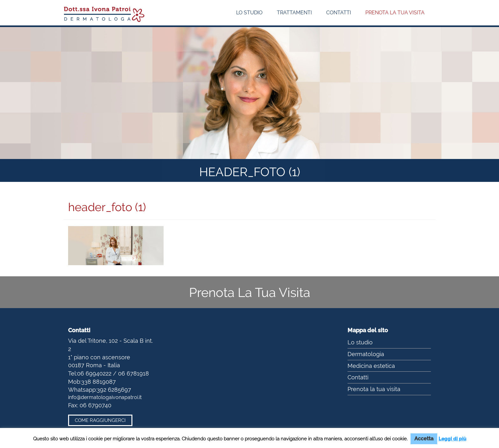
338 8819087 (98, 382)
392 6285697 (114, 390)
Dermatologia (366, 354)
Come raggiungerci (100, 420)
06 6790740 (95, 405)
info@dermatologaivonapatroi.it (105, 397)
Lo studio (249, 13)
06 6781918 (134, 373)
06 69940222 (94, 373)
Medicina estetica (371, 366)
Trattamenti (294, 13)
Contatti (339, 13)
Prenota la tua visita (395, 13)
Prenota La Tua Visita (250, 292)
